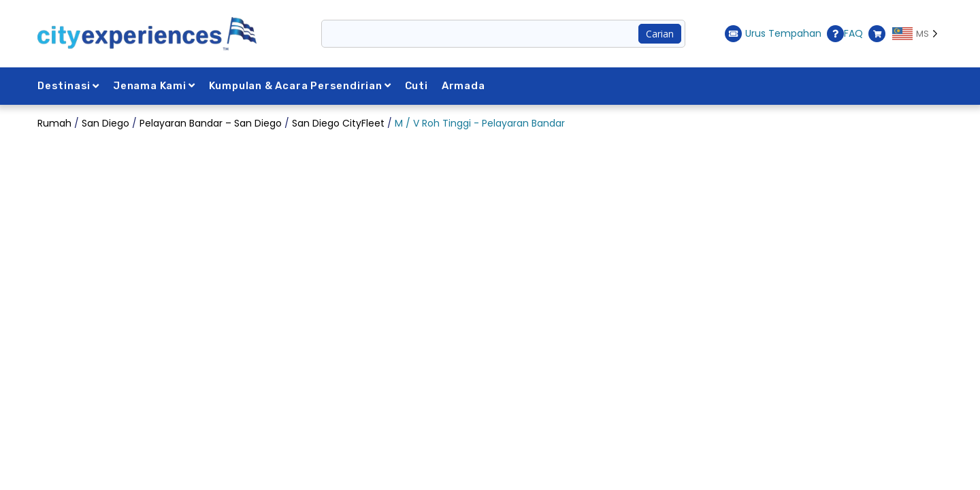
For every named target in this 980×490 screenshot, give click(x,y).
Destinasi (68, 86)
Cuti (416, 86)
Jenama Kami (154, 86)
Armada (463, 86)
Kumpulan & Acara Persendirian (300, 86)
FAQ (845, 34)
